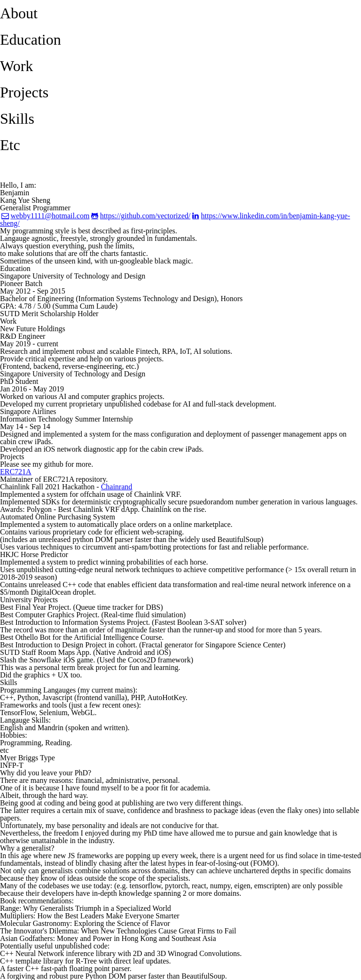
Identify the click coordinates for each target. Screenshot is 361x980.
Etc (10, 145)
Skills (17, 119)
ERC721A (16, 472)
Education (31, 40)
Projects (24, 92)
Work (16, 66)
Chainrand (117, 487)
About (19, 13)
